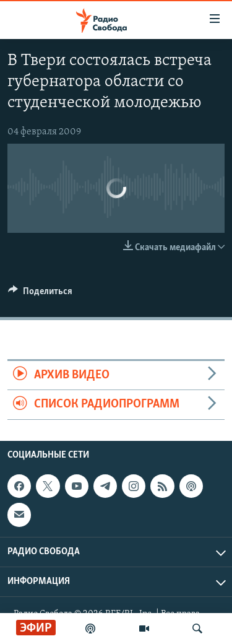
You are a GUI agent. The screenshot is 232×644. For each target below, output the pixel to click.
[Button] (40, 294)
